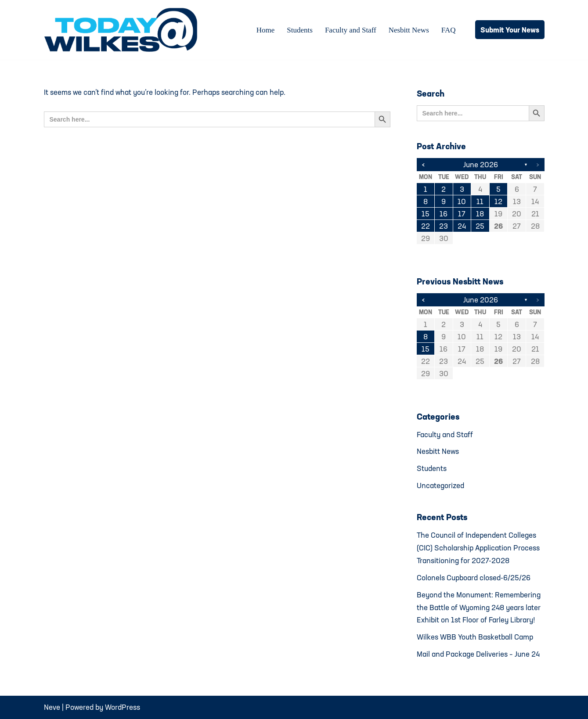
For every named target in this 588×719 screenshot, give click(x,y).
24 (462, 226)
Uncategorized (440, 485)
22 (426, 226)
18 (480, 214)
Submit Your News (510, 30)
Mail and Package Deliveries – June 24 (478, 654)
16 (444, 214)
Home (266, 30)
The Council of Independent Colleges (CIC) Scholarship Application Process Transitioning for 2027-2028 (478, 548)
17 (462, 214)
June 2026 (481, 164)
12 (498, 201)
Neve (52, 707)
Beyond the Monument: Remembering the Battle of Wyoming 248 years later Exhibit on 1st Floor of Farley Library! (479, 607)
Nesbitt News (409, 30)
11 (480, 201)
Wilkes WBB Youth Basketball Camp (475, 637)
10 (462, 201)
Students (300, 30)
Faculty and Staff (351, 30)
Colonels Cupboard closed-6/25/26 (474, 577)
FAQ (449, 30)
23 (444, 226)
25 (480, 226)
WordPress (123, 707)
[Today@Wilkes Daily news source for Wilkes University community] (123, 30)
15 (426, 214)
